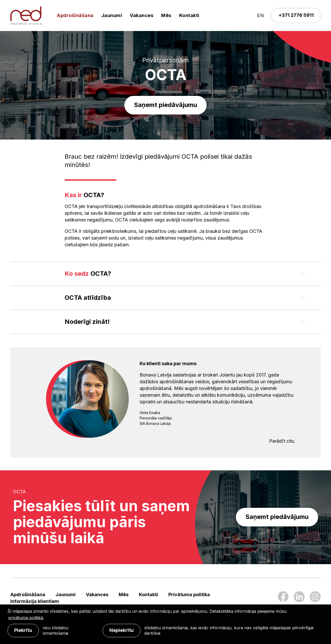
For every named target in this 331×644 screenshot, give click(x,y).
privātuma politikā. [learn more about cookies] (26, 618)
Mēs (166, 15)
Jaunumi (112, 15)
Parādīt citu (282, 441)
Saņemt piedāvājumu (165, 105)
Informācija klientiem (35, 601)
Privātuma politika (189, 595)
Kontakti (189, 15)
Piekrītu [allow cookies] (23, 630)
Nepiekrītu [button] (122, 630)
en (260, 15)
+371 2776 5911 (296, 15)
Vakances (142, 15)
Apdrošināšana (75, 15)
